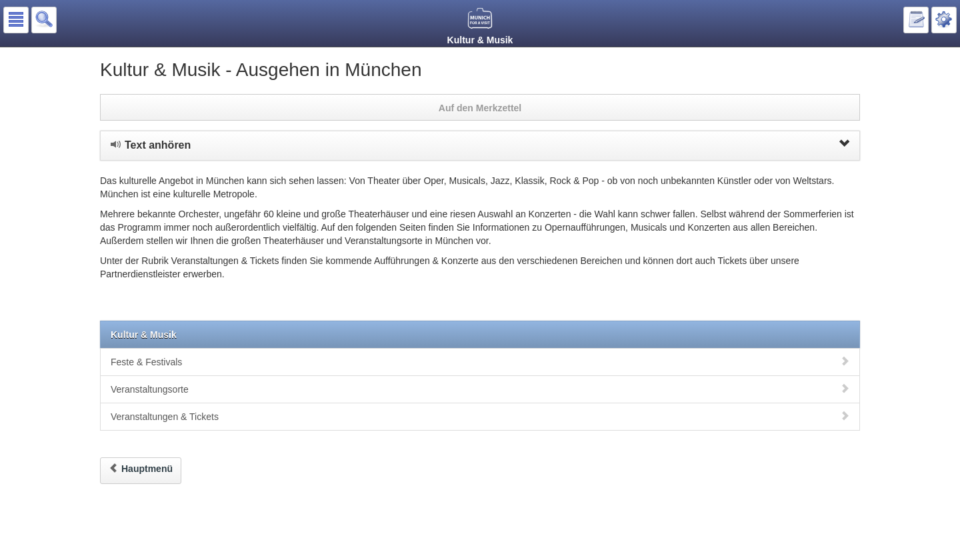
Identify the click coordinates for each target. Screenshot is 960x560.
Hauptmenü (141, 469)
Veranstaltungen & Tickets (480, 416)
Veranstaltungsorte (480, 389)
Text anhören (480, 145)
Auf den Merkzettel (480, 108)
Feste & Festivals (480, 362)
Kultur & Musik (144, 335)
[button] (16, 20)
